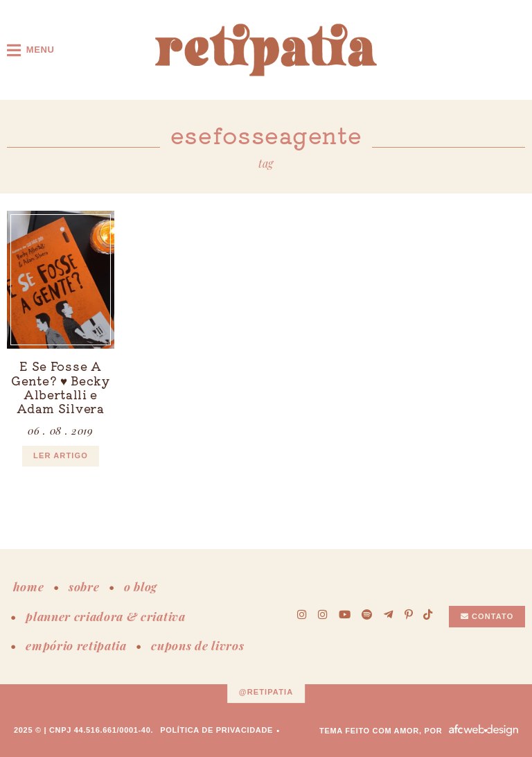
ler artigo (61, 455)
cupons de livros (197, 645)
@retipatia (266, 693)
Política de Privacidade (216, 730)
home (29, 586)
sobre (84, 586)
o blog (141, 586)
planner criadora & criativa (105, 616)
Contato (487, 616)
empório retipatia (76, 645)
